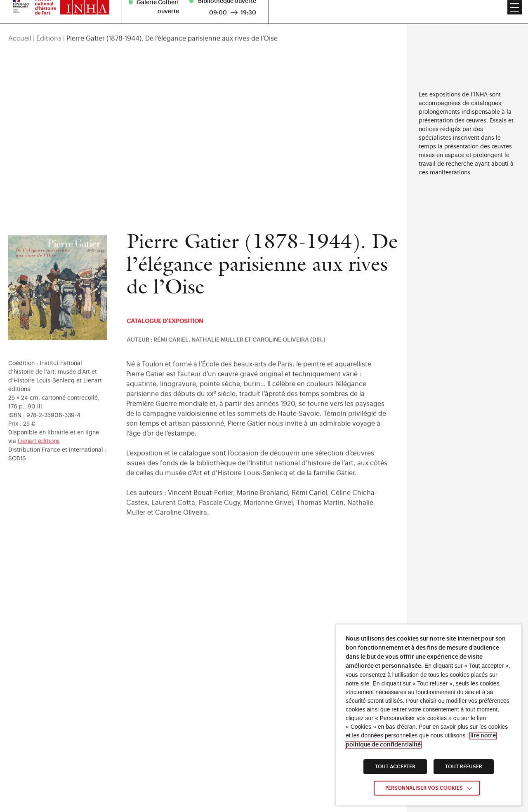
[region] (203, 22)
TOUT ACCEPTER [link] (395, 767)
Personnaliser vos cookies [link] (424, 788)
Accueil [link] (20, 22)
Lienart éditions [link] (39, 450)
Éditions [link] (49, 22)
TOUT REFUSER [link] (464, 767)
